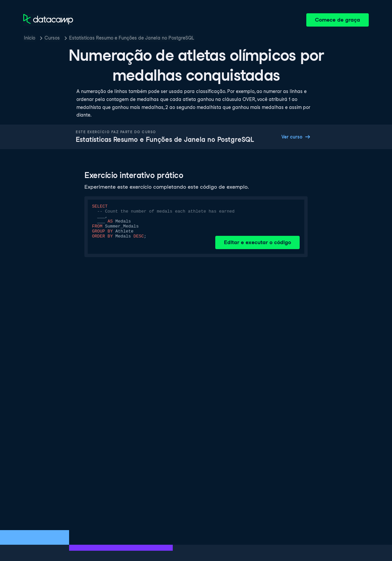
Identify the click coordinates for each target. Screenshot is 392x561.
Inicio (30, 38)
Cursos (52, 38)
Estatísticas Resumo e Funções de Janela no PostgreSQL (132, 38)
